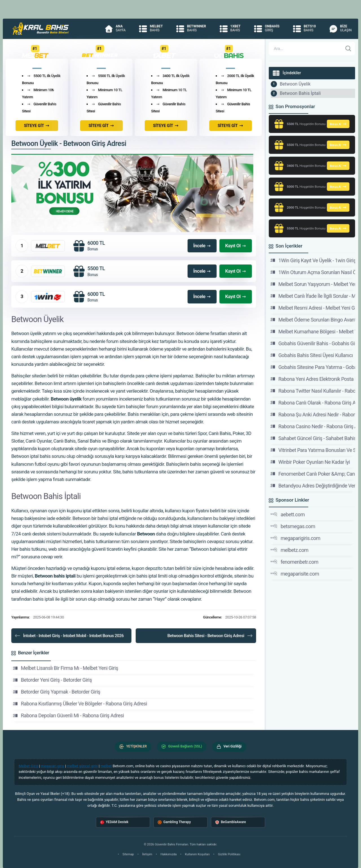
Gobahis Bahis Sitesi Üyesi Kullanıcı (312, 355)
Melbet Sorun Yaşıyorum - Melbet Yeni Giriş (313, 284)
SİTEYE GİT (37, 126)
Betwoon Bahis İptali (300, 93)
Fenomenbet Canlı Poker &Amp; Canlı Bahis (313, 474)
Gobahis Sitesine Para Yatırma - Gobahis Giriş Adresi (313, 367)
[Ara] (348, 49)
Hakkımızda (169, 854)
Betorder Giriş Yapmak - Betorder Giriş (57, 692)
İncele (202, 246)
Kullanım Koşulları (197, 854)
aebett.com (288, 514)
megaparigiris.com (295, 538)
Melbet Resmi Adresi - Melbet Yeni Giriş (313, 308)
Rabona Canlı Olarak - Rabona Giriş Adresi (313, 403)
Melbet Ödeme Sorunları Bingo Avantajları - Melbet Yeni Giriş (313, 320)
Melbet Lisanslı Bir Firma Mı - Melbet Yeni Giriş (66, 668)
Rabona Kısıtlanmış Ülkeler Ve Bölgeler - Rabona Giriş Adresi (80, 704)
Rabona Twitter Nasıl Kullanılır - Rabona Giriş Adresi (313, 391)
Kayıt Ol (236, 246)
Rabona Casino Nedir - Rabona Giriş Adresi (313, 426)
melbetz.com (289, 550)
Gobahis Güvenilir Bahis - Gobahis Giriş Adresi (313, 343)
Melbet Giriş (28, 766)
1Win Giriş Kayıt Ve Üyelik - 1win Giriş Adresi (313, 260)
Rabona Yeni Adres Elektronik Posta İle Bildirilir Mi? (313, 379)
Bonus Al (338, 124)
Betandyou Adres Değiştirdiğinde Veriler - (313, 486)
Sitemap (128, 854)
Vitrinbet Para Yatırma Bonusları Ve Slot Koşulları (313, 450)
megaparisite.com (295, 574)
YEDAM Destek (114, 822)
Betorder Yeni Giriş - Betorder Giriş (52, 680)
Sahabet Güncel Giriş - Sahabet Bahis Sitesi (313, 438)
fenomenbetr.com (294, 562)
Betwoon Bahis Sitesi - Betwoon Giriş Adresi (210, 636)
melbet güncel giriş (82, 766)
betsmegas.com (293, 526)
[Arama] (306, 49)
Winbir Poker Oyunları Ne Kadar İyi (310, 462)
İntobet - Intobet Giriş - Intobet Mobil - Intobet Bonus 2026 (69, 636)
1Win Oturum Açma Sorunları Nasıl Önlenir (313, 272)
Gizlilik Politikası (229, 854)
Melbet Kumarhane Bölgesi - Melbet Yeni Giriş (313, 331)
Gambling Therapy (174, 822)
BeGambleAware (231, 822)
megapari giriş (53, 766)
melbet (106, 766)
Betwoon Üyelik (295, 84)
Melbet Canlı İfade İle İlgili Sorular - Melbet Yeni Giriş (313, 296)
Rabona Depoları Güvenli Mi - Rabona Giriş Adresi (68, 716)
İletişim (147, 854)
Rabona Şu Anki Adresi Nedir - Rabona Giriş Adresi (313, 414)
